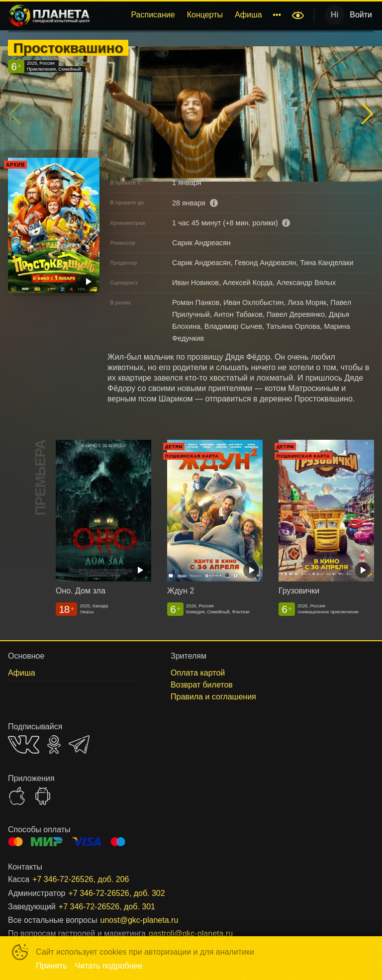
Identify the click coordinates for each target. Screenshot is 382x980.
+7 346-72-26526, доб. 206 (81, 879)
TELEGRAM (79, 744)
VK (24, 744)
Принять (51, 966)
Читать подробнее (109, 966)
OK (54, 744)
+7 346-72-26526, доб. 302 (116, 893)
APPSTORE (17, 796)
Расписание (153, 15)
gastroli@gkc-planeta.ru (191, 933)
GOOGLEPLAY (43, 796)
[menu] (193, 15)
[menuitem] (153, 15)
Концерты (205, 15)
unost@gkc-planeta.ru (140, 920)
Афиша (248, 15)
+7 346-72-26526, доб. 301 (107, 907)
